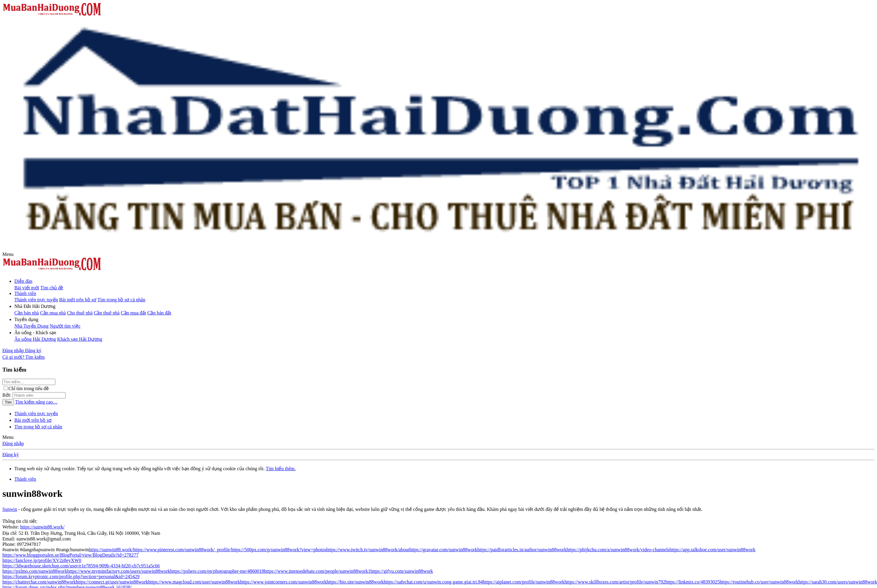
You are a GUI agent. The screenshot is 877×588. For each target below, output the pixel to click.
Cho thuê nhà (80, 313)
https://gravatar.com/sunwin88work (443, 550)
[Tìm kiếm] (35, 357)
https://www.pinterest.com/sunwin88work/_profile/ (182, 550)
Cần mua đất (134, 313)
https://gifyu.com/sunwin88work (402, 571)
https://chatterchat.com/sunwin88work (39, 582)
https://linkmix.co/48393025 (692, 582)
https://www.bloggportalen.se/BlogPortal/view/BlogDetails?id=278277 (70, 555)
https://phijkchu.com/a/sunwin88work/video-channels (618, 550)
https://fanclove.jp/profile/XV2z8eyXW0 (42, 560)
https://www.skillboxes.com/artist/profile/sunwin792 (615, 582)
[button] (8, 254)
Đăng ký (11, 455)
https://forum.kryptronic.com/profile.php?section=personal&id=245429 (71, 576)
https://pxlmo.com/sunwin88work (35, 571)
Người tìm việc (65, 326)
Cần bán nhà (27, 313)
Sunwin (10, 509)
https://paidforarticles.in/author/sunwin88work (522, 550)
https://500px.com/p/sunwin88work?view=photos (279, 550)
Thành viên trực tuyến (36, 300)
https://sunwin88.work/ (42, 527)
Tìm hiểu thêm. (281, 469)
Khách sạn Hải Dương (80, 339)
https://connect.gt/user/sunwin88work (112, 582)
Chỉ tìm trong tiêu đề (26, 388)
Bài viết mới (27, 288)
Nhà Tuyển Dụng (31, 326)
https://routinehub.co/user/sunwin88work (759, 582)
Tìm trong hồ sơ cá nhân (121, 300)
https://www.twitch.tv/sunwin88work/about (368, 550)
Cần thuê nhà (107, 313)
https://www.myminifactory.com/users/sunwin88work (119, 571)
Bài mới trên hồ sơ (78, 300)
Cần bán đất (159, 313)
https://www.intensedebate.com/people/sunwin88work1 (317, 571)
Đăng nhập (13, 443)
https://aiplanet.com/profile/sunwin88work (524, 582)
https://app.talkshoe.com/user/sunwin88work (712, 550)
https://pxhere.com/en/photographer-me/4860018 (217, 571)
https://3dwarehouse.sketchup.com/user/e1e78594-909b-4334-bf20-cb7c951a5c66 (81, 566)
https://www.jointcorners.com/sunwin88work (283, 582)
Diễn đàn (23, 281)
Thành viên (25, 293)
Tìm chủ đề (52, 288)
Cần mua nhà (53, 313)
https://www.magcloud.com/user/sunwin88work (194, 582)
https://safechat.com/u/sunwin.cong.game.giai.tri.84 (433, 582)
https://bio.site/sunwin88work (355, 582)
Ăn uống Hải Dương (35, 339)
